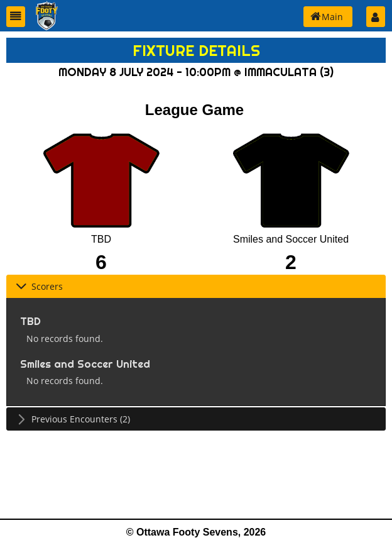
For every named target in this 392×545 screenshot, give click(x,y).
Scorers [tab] (39, 286)
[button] (16, 17)
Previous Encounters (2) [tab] (73, 419)
